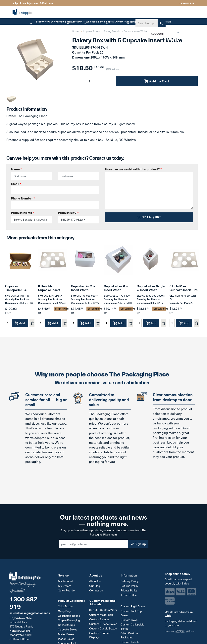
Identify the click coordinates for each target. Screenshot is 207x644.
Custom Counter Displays (100, 636)
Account (157, 34)
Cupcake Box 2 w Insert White (83, 289)
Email (55, 188)
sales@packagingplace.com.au (30, 614)
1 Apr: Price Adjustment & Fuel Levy (33, 3)
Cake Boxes (66, 607)
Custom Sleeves (100, 620)
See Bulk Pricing (61, 310)
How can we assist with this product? (133, 169)
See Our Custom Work (103, 611)
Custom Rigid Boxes (133, 607)
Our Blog (95, 587)
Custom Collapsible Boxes (133, 627)
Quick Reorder (67, 591)
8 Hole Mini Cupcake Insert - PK (184, 289)
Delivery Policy (130, 582)
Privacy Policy (129, 591)
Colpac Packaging (69, 621)
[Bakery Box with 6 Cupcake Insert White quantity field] (91, 81)
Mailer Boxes (66, 635)
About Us (95, 582)
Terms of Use (129, 596)
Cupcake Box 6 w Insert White (116, 289)
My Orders (65, 587)
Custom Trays (129, 620)
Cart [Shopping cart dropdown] (170, 35)
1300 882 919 (187, 3)
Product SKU (68, 213)
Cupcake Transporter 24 (16, 289)
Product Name (23, 213)
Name (16, 169)
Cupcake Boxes (68, 630)
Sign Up (138, 545)
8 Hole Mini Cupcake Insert (49, 289)
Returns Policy (130, 587)
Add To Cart (157, 81)
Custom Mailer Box (101, 615)
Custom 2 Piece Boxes (103, 624)
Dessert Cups (67, 625)
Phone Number (23, 198)
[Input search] (146, 23)
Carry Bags (65, 612)
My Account (66, 582)
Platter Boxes (66, 639)
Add (20, 324)
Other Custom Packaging (129, 636)
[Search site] (161, 23)
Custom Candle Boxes (103, 629)
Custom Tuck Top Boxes (131, 614)
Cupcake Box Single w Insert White (151, 289)
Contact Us (96, 591)
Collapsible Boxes (69, 616)
